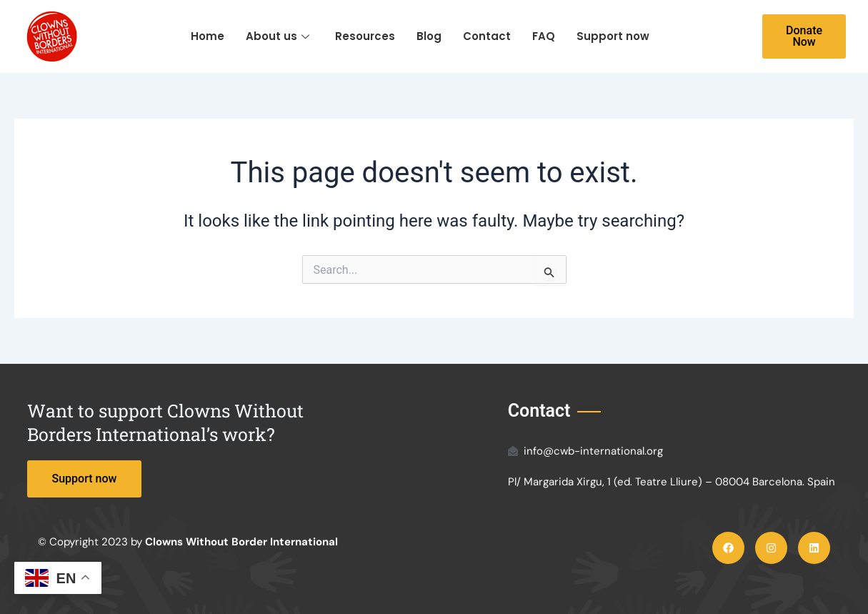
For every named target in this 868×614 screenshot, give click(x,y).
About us (278, 36)
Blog (429, 36)
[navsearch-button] (720, 36)
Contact (487, 36)
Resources (365, 36)
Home (208, 36)
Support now (613, 36)
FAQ (544, 36)
